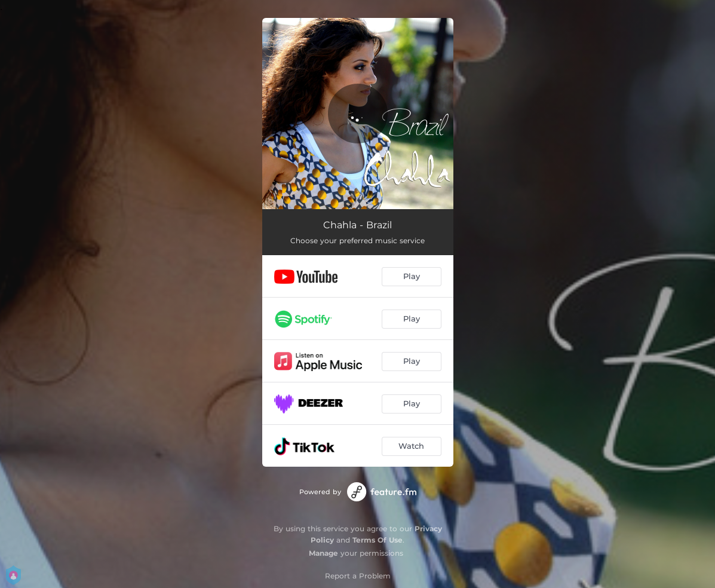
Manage (323, 553)
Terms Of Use (378, 540)
